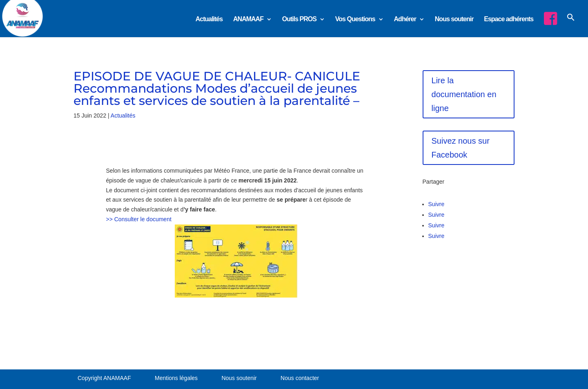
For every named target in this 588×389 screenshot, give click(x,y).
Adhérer (405, 19)
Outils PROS (299, 19)
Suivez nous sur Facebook (461, 148)
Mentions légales (176, 378)
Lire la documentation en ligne (464, 94)
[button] (571, 24)
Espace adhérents (509, 19)
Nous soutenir (454, 19)
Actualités (209, 19)
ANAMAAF (248, 19)
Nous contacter (300, 378)
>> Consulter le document (139, 219)
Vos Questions (355, 19)
